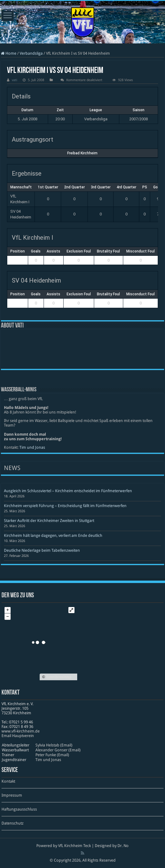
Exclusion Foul (79, 251)
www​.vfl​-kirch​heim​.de (21, 731)
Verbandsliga (31, 53)
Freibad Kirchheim (82, 153)
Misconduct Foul (140, 251)
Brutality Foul (108, 251)
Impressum (12, 795)
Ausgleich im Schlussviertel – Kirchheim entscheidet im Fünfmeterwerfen (68, 491)
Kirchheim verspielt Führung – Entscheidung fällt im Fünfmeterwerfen (65, 506)
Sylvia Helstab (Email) (54, 745)
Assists (53, 251)
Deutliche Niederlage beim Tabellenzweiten (42, 550)
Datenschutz (13, 823)
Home (9, 53)
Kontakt (8, 781)
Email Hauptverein (18, 736)
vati (15, 80)
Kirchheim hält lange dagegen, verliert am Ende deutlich (53, 535)
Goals (36, 251)
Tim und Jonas (32, 447)
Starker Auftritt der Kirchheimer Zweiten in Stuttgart (49, 521)
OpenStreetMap (59, 677)
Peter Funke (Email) (52, 755)
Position (18, 251)
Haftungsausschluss (19, 809)
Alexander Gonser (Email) (58, 750)
